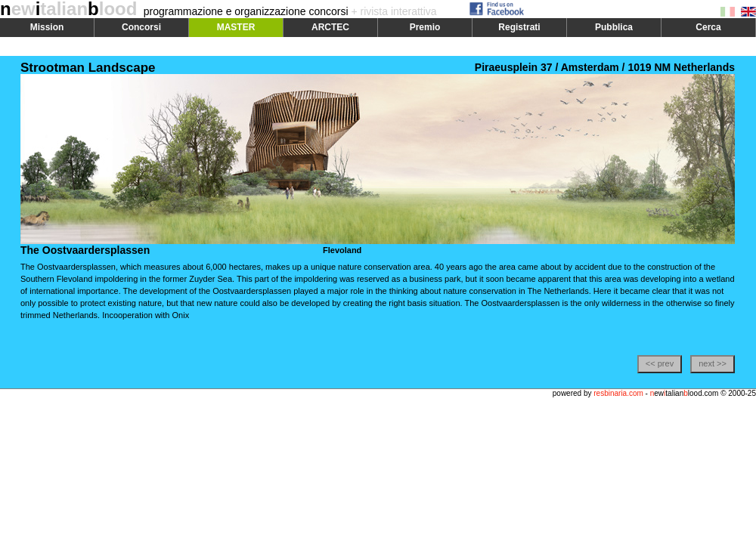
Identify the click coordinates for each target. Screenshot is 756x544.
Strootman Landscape (88, 68)
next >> (713, 363)
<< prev (660, 363)
